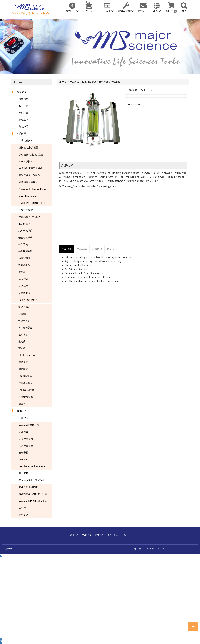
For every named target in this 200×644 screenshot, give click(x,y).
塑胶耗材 (23, 369)
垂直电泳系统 (25, 238)
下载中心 (24, 418)
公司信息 (24, 99)
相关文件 (112, 249)
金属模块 (23, 314)
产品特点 (67, 249)
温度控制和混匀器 (28, 300)
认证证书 (24, 120)
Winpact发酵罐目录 (29, 425)
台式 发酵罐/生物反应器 (31, 155)
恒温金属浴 (24, 307)
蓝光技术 (24, 279)
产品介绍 (90, 11)
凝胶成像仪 (24, 265)
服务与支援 (126, 11)
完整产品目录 (26, 439)
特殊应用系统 (25, 251)
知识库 (22, 508)
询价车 (171, 11)
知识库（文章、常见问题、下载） (35, 480)
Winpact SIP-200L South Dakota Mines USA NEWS (35, 501)
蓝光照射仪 (24, 293)
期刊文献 (24, 515)
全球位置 (24, 113)
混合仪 (22, 341)
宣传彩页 (24, 452)
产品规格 (82, 249)
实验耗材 (24, 362)
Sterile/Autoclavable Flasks (33, 189)
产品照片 (24, 432)
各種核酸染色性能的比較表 (33, 494)
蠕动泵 (22, 404)
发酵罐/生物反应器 (29, 147)
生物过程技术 (26, 140)
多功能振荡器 (25, 328)
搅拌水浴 (23, 335)
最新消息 (107, 11)
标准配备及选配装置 (29, 175)
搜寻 (184, 11)
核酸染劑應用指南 (28, 487)
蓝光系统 (23, 286)
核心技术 (24, 106)
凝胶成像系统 (26, 258)
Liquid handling (27, 355)
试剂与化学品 (25, 383)
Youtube (23, 459)
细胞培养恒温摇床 (28, 182)
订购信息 (97, 249)
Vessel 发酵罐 (26, 161)
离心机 (22, 348)
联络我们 (143, 11)
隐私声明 (24, 126)
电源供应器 (24, 224)
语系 (157, 11)
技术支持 (22, 411)
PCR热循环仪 (26, 397)
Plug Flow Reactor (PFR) (32, 203)
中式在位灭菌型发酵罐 (31, 168)
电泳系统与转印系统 (29, 217)
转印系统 (23, 244)
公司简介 (72, 11)
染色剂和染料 (27, 390)
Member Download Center (33, 466)
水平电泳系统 (25, 231)
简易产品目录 (26, 446)
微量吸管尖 (26, 376)
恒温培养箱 (24, 321)
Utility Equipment (28, 196)
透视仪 (22, 272)
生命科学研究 (26, 210)
